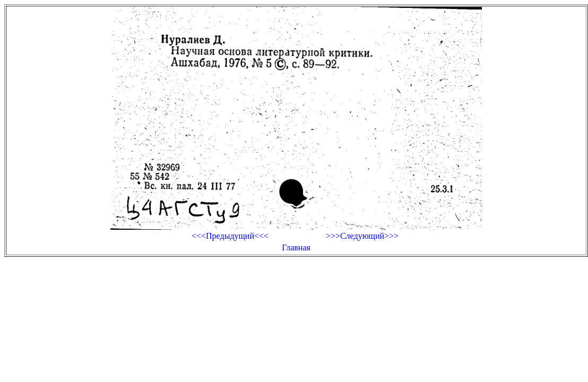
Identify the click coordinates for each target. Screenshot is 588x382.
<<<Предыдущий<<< (230, 236)
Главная (296, 248)
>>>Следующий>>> (362, 236)
